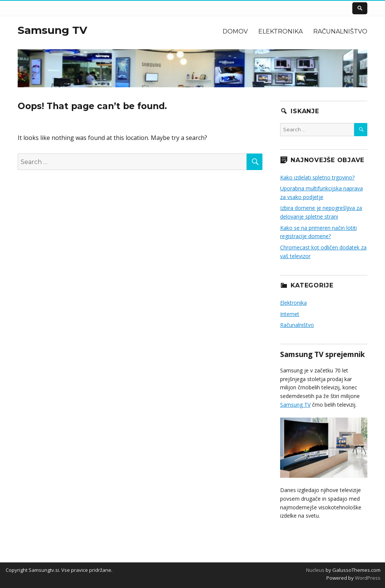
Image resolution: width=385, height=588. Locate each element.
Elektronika (280, 31)
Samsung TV (52, 30)
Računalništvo (340, 31)
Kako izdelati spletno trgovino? (317, 177)
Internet (290, 314)
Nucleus (315, 570)
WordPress (367, 578)
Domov (235, 31)
